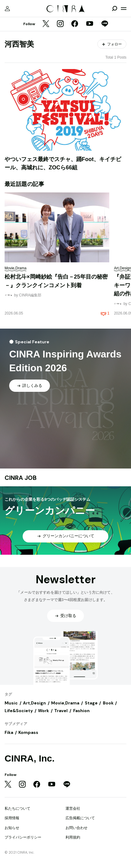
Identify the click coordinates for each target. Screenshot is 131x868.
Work (43, 711)
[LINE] (105, 24)
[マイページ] (7, 9)
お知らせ (12, 828)
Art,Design (34, 703)
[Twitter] (46, 24)
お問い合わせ (77, 828)
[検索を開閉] (114, 9)
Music (11, 703)
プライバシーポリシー (23, 837)
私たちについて (17, 808)
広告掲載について (80, 818)
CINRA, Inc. (30, 758)
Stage (91, 703)
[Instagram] (60, 24)
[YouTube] (90, 24)
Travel (61, 711)
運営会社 (73, 808)
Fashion (81, 711)
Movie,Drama (65, 703)
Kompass (28, 732)
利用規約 (73, 837)
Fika (9, 732)
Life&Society (19, 711)
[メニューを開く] (124, 9)
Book (108, 703)
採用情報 (12, 818)
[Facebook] (75, 24)
